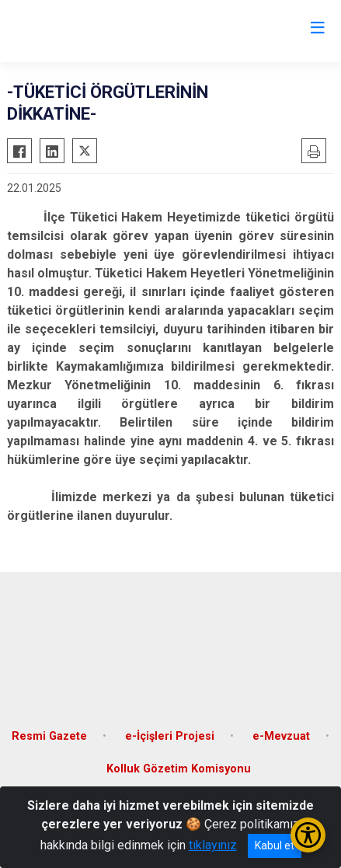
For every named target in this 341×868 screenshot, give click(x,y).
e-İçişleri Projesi (170, 736)
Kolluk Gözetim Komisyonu (179, 769)
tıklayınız (213, 845)
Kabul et (275, 845)
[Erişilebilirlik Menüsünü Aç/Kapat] (308, 835)
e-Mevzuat (281, 736)
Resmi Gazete (49, 736)
